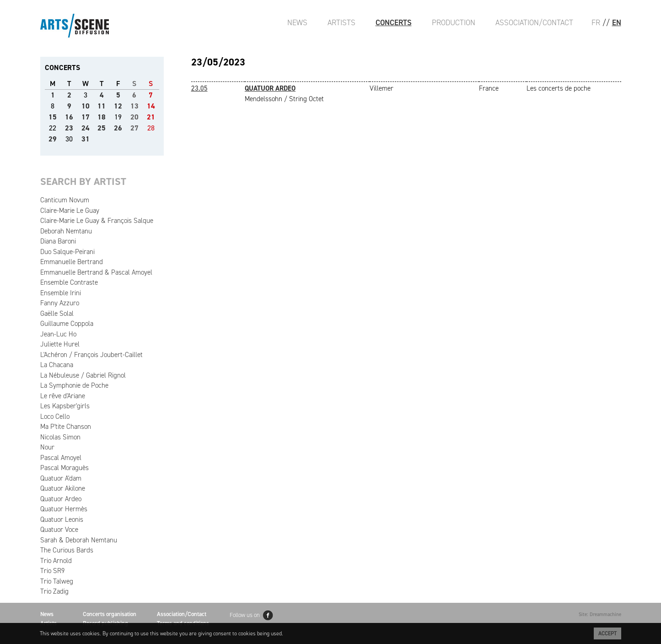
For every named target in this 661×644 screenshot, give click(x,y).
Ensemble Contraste (69, 282)
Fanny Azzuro (60, 303)
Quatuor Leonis (62, 520)
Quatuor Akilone (63, 488)
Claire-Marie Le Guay (70, 211)
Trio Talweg (57, 581)
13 (134, 106)
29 (53, 139)
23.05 (199, 88)
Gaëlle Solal (57, 314)
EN (617, 22)
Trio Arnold (56, 561)
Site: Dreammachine (600, 614)
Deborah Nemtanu (66, 231)
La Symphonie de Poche (74, 385)
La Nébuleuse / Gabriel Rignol (83, 375)
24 (86, 128)
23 (69, 128)
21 (151, 117)
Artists (341, 22)
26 (118, 128)
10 (86, 106)
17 (86, 117)
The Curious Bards (67, 550)
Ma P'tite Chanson (66, 427)
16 (69, 117)
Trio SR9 (52, 571)
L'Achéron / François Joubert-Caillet (91, 355)
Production (454, 22)
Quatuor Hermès (64, 509)
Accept (607, 633)
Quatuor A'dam (61, 478)
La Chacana (57, 365)
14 (151, 106)
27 (134, 128)
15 (53, 117)
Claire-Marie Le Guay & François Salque (97, 221)
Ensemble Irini (61, 293)
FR (596, 22)
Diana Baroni (58, 241)
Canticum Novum (65, 200)
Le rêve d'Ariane (63, 396)
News (297, 22)
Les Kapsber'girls (65, 406)
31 (86, 139)
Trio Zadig (54, 591)
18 (102, 117)
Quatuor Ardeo (61, 499)
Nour (47, 447)
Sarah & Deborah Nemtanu (79, 540)
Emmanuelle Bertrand (72, 262)
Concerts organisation (110, 614)
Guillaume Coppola (67, 324)
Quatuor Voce (59, 530)
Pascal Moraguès (64, 468)
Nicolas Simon (60, 437)
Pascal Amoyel (61, 458)
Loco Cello (55, 417)
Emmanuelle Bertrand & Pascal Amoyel (96, 272)
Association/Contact (534, 22)
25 (102, 128)
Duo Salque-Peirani (67, 252)
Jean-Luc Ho (58, 334)
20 (134, 117)
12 (118, 106)
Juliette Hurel (60, 344)
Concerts (394, 22)
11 (102, 106)
